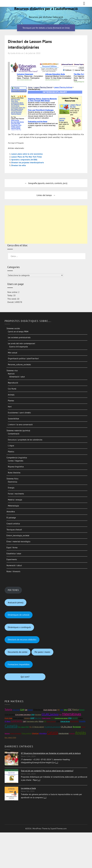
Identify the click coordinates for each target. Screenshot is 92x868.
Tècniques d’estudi (14, 530)
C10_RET (75, 718)
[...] (57, 762)
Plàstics (11, 452)
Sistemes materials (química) (18, 431)
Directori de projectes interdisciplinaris (28, 163)
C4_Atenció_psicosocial (52, 727)
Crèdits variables (18, 718)
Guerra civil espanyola (19, 347)
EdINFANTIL (17, 721)
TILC (60, 715)
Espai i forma (12, 548)
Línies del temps (44, 195)
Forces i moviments (16, 494)
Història (80, 718)
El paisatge (11, 518)
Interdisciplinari (64, 733)
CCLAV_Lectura (50, 714)
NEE (58, 710)
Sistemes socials (13, 328)
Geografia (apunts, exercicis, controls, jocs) (48, 183)
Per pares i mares (42, 652)
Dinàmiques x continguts (19, 627)
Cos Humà (12, 389)
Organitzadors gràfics (32, 721)
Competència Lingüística (17, 458)
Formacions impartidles (19, 664)
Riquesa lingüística (16, 467)
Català (53, 732)
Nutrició (11, 374)
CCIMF (32, 718)
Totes (62, 710)
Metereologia (13, 506)
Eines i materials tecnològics (18, 541)
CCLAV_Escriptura (10, 715)
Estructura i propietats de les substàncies (25, 440)
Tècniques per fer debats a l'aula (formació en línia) (46, 28)
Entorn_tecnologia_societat (18, 535)
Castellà (11, 726)
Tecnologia (77, 727)
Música (41, 721)
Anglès (81, 733)
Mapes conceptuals (16, 733)
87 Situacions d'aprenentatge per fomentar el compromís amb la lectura (51, 753)
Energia (11, 488)
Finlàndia (72, 733)
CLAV (22, 710)
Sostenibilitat (13, 419)
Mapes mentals (46, 718)
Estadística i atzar (14, 554)
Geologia (7, 733)
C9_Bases (8, 721)
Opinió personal (51, 721)
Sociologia (38, 715)
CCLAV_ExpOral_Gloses (50, 710)
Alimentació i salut (17, 377)
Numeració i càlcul (14, 565)
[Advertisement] (46, 225)
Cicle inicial (16, 710)
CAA (26, 710)
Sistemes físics (12, 479)
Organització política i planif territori (23, 358)
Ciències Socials (65, 721)
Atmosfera (11, 512)
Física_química (27, 733)
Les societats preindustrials (19, 337)
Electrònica (13, 482)
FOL (31, 727)
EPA (45, 721)
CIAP (24, 721)
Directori (30, 710)
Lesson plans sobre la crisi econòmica (27, 154)
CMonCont (35, 733)
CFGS (70, 718)
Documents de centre (18, 652)
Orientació (38, 709)
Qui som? (25, 677)
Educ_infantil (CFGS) (10, 738)
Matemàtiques (72, 714)
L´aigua (11, 446)
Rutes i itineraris (13, 571)
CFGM (33, 715)
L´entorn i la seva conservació (20, 425)
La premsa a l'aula (28, 788)
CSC (70, 709)
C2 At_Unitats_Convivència (23, 715)
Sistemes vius (12, 371)
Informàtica (43, 733)
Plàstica (75, 710)
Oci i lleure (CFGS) (23, 727)
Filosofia (82, 721)
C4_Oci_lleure (66, 727)
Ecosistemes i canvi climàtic (19, 413)
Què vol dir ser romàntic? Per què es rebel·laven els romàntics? (47, 771)
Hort (10, 407)
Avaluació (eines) (16, 602)
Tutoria (8, 709)
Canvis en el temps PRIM (18, 332)
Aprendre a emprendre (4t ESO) (24, 160)
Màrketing (27, 718)
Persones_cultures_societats (19, 365)
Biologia (82, 710)
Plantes (11, 401)
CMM (58, 721)
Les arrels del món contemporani (22, 343)
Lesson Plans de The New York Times (27, 157)
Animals (11, 395)
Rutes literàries (14, 473)
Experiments (12, 559)
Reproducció (13, 383)
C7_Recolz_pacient (38, 727)
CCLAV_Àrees (8, 718)
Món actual (13, 353)
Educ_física (38, 718)
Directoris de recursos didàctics (22, 639)
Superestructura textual (61, 718)
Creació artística (13, 524)
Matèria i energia (15, 500)
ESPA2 (66, 710)
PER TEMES (13, 590)
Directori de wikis (19, 165)
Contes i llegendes (16, 461)
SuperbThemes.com (59, 829)
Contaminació (14, 434)
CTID (53, 718)
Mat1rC (83, 727)
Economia (74, 721)
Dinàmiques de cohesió (19, 615)
